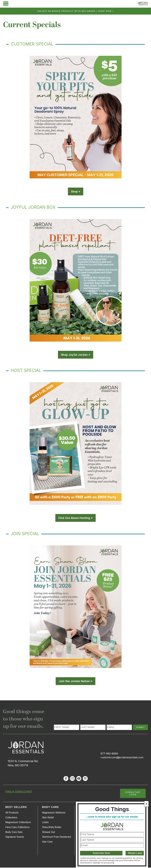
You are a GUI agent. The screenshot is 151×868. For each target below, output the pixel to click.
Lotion (45, 823)
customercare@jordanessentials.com (122, 758)
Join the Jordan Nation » (75, 682)
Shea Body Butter (52, 828)
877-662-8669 (109, 754)
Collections (11, 818)
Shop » (76, 192)
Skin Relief (48, 818)
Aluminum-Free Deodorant (56, 837)
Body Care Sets (14, 833)
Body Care (50, 808)
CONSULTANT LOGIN (133, 794)
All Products (12, 813)
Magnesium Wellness (54, 813)
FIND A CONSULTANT (19, 792)
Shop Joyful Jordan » (76, 355)
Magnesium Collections (18, 823)
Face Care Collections (17, 828)
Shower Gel (48, 833)
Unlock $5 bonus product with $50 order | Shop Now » (75, 11)
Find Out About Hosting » (75, 518)
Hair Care (47, 842)
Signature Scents (15, 837)
